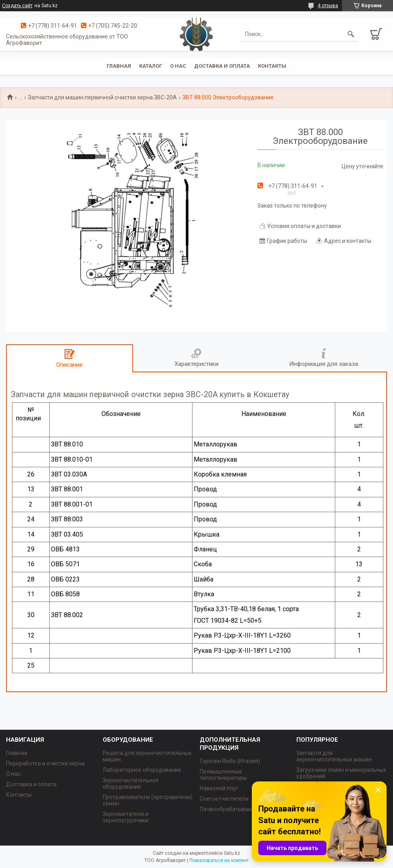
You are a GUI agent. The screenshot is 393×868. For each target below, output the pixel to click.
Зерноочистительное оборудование (131, 783)
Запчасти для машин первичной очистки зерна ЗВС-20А (102, 97)
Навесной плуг (219, 788)
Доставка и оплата (222, 66)
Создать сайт (17, 6)
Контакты (272, 66)
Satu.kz (232, 853)
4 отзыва (328, 6)
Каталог (151, 66)
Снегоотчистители (224, 799)
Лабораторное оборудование (142, 770)
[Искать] (351, 34)
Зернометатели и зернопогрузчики (126, 817)
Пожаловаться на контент (219, 860)
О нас (178, 66)
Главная (119, 66)
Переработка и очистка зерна (45, 763)
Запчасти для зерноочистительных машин (334, 756)
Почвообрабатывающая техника (243, 809)
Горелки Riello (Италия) (230, 761)
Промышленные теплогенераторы (223, 775)
